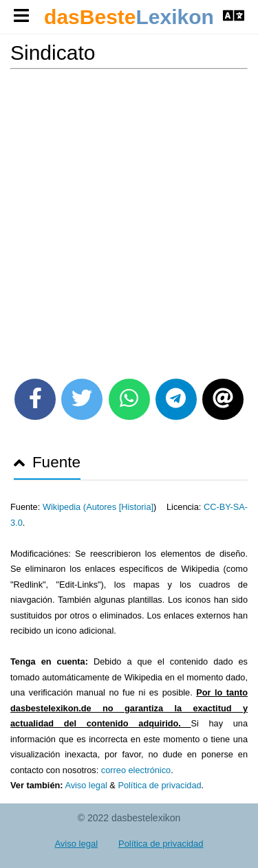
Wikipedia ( (64, 507)
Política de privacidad (159, 785)
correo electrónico (136, 770)
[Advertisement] (129, 219)
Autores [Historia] (120, 507)
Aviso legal (86, 785)
